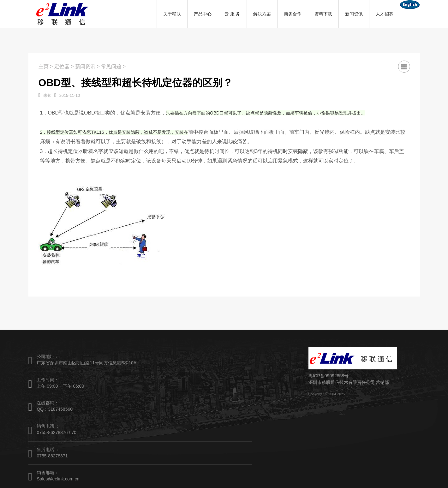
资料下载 (323, 14)
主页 (44, 66)
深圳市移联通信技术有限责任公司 (342, 382)
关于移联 (172, 14)
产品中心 (203, 14)
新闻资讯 (354, 14)
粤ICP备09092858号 (329, 376)
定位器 (62, 66)
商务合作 (293, 14)
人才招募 (385, 14)
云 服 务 (232, 14)
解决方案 (262, 14)
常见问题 (111, 66)
